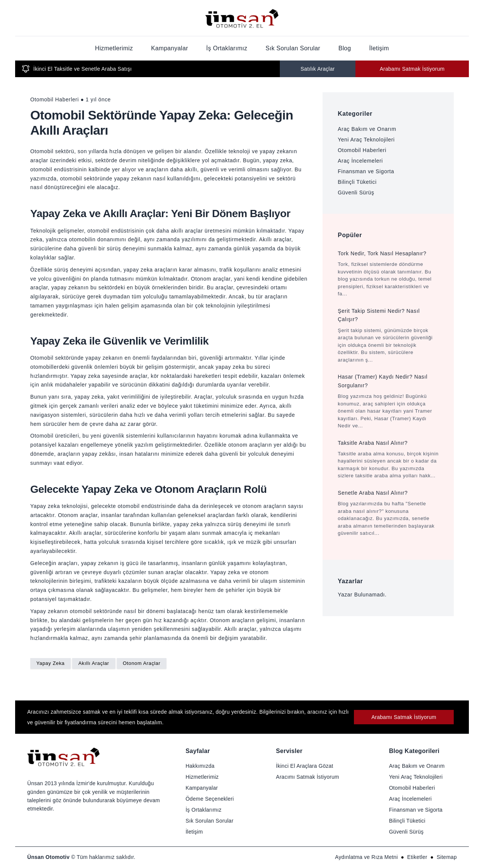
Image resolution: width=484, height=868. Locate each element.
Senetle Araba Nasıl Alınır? (373, 493)
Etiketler (417, 857)
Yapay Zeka (50, 663)
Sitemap (447, 857)
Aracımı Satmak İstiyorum (308, 777)
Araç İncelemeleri (360, 161)
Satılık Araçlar (318, 69)
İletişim (379, 48)
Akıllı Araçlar (94, 663)
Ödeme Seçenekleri (210, 799)
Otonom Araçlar (142, 663)
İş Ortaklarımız (227, 48)
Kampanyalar (170, 48)
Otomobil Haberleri (362, 150)
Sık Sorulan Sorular (293, 48)
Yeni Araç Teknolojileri (366, 140)
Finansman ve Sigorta (366, 171)
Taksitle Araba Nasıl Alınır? (373, 443)
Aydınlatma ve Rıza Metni (366, 857)
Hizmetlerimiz (114, 48)
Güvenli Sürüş (356, 193)
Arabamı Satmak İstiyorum (412, 69)
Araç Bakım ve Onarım (367, 129)
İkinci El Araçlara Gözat (305, 766)
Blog (345, 48)
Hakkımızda (200, 766)
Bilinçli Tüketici (357, 182)
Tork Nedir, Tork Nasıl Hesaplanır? (382, 253)
